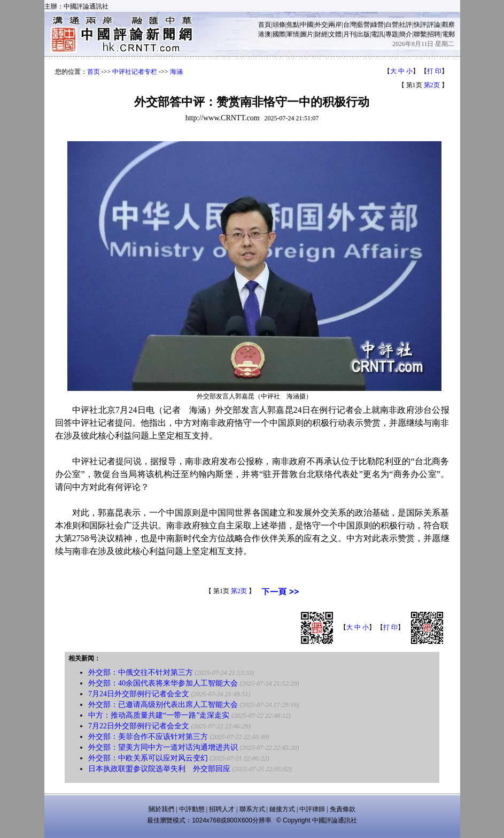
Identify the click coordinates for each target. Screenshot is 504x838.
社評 (406, 25)
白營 (392, 25)
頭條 (279, 25)
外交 (321, 25)
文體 (335, 34)
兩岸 (335, 25)
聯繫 (420, 34)
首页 (94, 72)
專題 (392, 34)
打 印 (434, 71)
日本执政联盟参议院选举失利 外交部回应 (159, 769)
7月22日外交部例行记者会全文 (139, 726)
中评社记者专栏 (135, 72)
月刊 (350, 34)
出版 (363, 34)
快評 (420, 25)
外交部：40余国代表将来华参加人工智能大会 (163, 683)
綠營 (377, 25)
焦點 (293, 25)
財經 (321, 34)
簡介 (406, 34)
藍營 (363, 25)
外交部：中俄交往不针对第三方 (141, 672)
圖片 (307, 34)
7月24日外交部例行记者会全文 (139, 694)
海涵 (176, 72)
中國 (307, 25)
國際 (279, 34)
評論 (434, 25)
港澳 (265, 34)
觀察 (448, 25)
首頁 (265, 25)
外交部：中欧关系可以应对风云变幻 (148, 758)
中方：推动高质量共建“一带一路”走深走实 (159, 715)
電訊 (377, 34)
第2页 (432, 85)
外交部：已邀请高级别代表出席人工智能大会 (163, 705)
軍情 (293, 34)
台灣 (350, 25)
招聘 (434, 34)
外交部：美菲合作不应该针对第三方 (148, 737)
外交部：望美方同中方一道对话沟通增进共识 (163, 747)
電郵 (448, 34)
